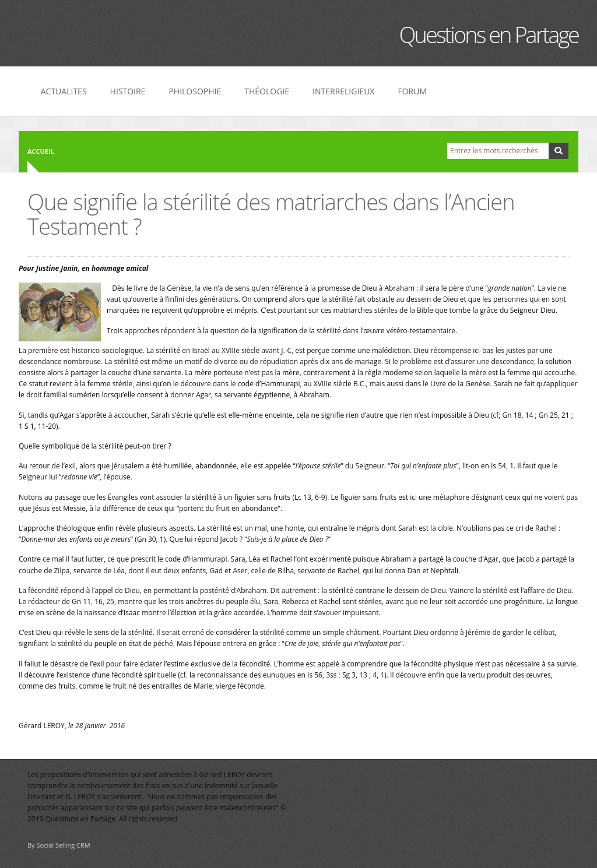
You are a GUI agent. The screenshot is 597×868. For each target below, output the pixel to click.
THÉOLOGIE (267, 91)
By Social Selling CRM (59, 845)
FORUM (412, 91)
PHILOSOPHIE (195, 91)
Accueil (41, 151)
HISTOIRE (128, 91)
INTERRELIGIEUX (343, 91)
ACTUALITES (64, 91)
